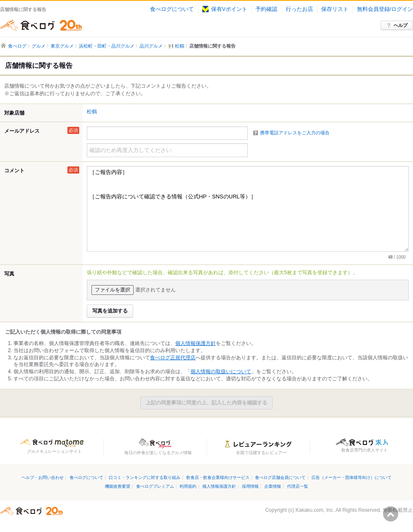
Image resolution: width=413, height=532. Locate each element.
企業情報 (273, 486)
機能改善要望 (118, 486)
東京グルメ (62, 46)
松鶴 (92, 112)
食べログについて (172, 9)
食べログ (41, 25)
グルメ (39, 46)
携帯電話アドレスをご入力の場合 (295, 133)
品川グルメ (151, 46)
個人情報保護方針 (196, 343)
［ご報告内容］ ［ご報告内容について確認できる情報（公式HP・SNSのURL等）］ (248, 209)
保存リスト (335, 9)
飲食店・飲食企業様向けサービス (218, 477)
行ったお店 (299, 9)
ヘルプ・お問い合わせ (43, 477)
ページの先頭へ (391, 514)
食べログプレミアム (155, 486)
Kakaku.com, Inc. (315, 510)
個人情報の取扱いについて (221, 372)
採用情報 (250, 486)
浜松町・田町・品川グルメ (107, 46)
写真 (9, 274)
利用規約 (188, 486)
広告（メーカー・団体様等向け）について (351, 477)
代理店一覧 (298, 486)
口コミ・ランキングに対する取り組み (145, 477)
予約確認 (266, 9)
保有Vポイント (225, 9)
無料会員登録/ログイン (385, 9)
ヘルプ (401, 25)
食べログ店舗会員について (280, 477)
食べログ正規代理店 (173, 358)
